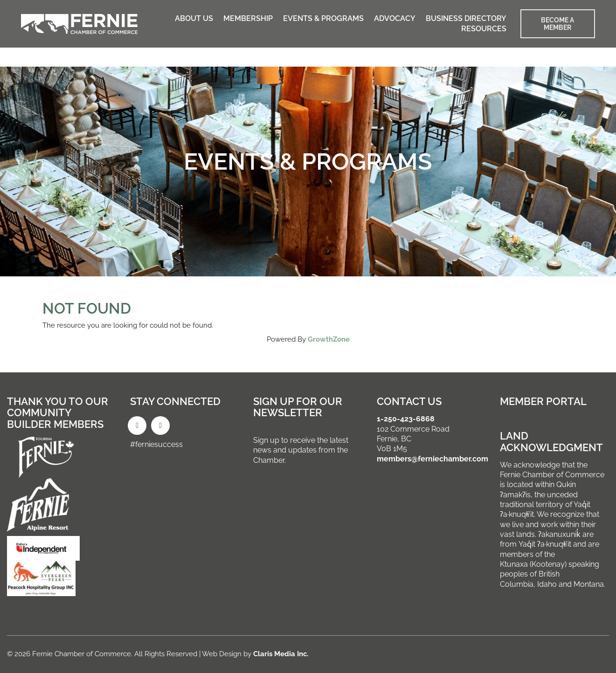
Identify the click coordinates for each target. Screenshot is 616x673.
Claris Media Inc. (281, 654)
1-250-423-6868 (406, 419)
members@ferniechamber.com (433, 459)
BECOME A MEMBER (557, 24)
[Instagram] (160, 426)
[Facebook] (137, 426)
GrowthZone (329, 339)
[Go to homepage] (79, 24)
